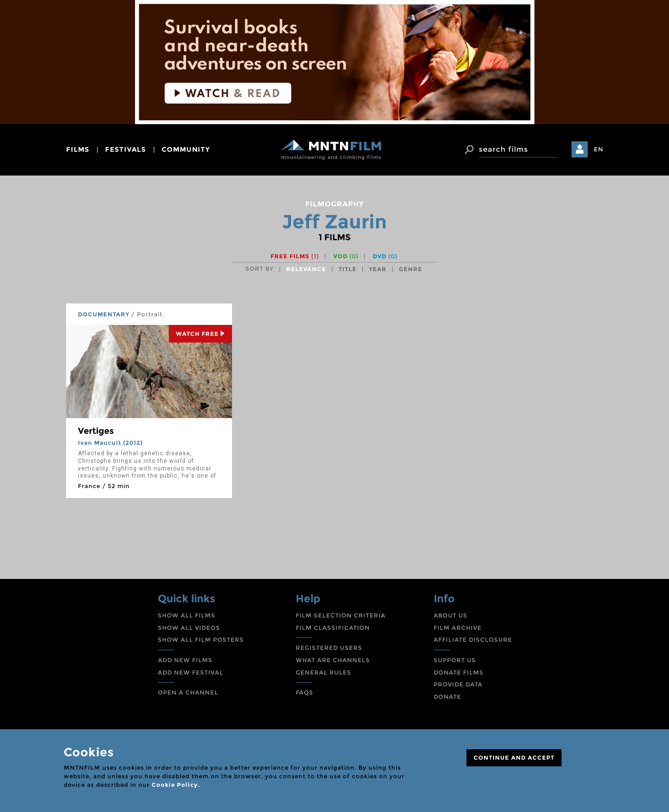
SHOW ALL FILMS (187, 615)
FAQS (305, 692)
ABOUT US (451, 615)
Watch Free (200, 334)
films (78, 149)
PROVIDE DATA (458, 684)
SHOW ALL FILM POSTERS (201, 640)
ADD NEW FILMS (185, 660)
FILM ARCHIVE (458, 628)
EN (599, 149)
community (186, 149)
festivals (126, 149)
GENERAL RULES (324, 672)
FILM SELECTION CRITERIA (341, 615)
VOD (346, 256)
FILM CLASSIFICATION (333, 628)
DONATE (447, 697)
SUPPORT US (455, 660)
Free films (295, 256)
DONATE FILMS (459, 672)
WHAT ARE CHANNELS (333, 660)
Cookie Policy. (176, 785)
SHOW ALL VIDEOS (189, 628)
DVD (385, 256)
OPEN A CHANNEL (188, 692)
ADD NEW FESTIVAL (191, 672)
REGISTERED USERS (329, 648)
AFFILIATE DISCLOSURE (473, 640)
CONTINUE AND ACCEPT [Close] (514, 758)
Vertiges (96, 431)
